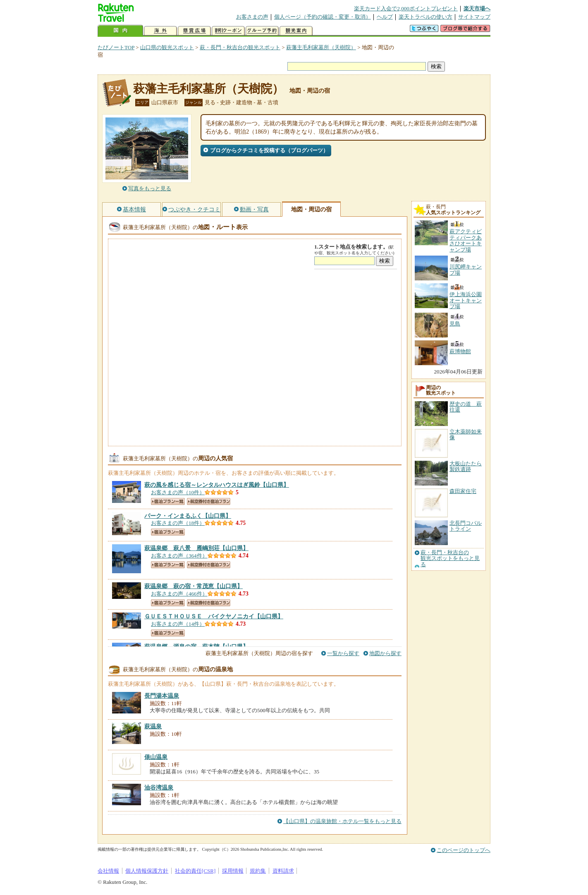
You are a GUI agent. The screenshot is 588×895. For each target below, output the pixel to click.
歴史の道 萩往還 (466, 407)
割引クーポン (228, 31)
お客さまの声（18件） (178, 523)
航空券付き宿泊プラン (209, 501)
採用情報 (233, 871)
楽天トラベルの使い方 (425, 17)
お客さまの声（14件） (178, 624)
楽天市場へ (477, 8)
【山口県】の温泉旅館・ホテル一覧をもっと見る (342, 821)
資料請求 (283, 871)
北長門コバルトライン (466, 526)
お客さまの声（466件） (179, 594)
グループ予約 (262, 31)
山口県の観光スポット (167, 47)
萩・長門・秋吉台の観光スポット (240, 47)
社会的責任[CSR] (195, 871)
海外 (160, 31)
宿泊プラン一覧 (168, 501)
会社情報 (108, 871)
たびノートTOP (116, 47)
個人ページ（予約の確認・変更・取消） (323, 17)
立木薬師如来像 (466, 434)
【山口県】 (217, 485)
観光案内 (296, 31)
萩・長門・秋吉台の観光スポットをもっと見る (450, 559)
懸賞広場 (194, 31)
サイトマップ (474, 17)
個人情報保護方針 (147, 871)
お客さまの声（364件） (179, 556)
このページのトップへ (464, 850)
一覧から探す (343, 653)
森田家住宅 (463, 491)
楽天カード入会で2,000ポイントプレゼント (406, 8)
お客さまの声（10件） (178, 492)
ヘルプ (385, 17)
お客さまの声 (252, 17)
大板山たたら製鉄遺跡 (466, 466)
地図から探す (385, 653)
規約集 (258, 871)
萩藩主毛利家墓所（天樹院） (321, 47)
